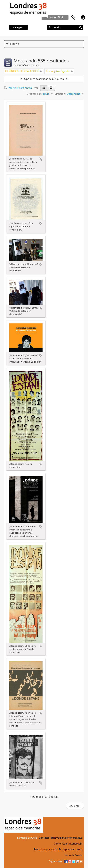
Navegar (17, 27)
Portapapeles (73, 18)
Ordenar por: (34, 94)
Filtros (12, 44)
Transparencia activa (71, 849)
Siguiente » (75, 806)
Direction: (60, 94)
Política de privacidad (46, 849)
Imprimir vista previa (18, 88)
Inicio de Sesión (74, 855)
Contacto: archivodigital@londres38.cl (61, 838)
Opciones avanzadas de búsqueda (44, 79)
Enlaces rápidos (83, 18)
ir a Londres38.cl (54, 17)
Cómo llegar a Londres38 (68, 844)
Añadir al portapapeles (41, 159)
